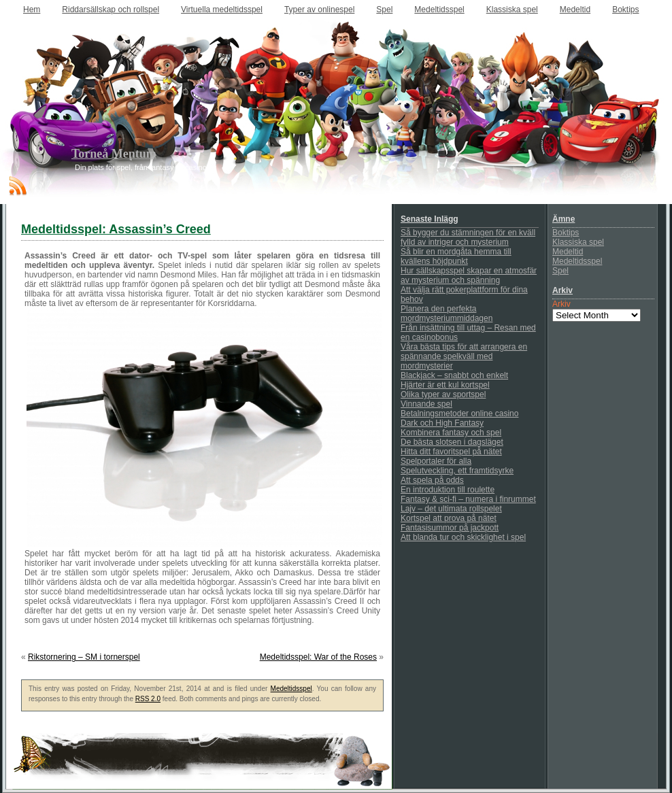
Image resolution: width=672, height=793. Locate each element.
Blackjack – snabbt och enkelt (454, 375)
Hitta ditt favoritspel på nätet (451, 452)
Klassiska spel (512, 10)
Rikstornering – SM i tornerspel (84, 657)
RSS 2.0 (148, 699)
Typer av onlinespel (319, 10)
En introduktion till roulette (448, 490)
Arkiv (561, 304)
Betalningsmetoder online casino (459, 414)
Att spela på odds (432, 480)
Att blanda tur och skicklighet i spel (463, 537)
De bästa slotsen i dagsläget (452, 442)
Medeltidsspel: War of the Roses (318, 657)
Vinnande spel (426, 404)
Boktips (625, 10)
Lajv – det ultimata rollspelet (451, 509)
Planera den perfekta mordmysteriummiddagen (447, 314)
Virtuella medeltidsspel (222, 10)
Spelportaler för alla (436, 461)
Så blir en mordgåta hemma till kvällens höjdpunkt (456, 256)
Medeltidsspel (439, 10)
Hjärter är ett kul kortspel (445, 385)
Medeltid (575, 10)
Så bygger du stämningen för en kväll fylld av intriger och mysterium (468, 237)
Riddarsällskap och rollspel (111, 10)
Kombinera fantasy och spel (451, 433)
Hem (32, 10)
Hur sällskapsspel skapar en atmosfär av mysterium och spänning (469, 275)
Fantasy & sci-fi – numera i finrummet (468, 499)
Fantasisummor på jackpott (450, 528)
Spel (384, 10)
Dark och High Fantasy (442, 423)
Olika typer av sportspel (443, 394)
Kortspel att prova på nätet (449, 518)
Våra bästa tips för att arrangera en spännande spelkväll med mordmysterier (464, 356)
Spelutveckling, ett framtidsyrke (457, 471)
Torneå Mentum (114, 154)
